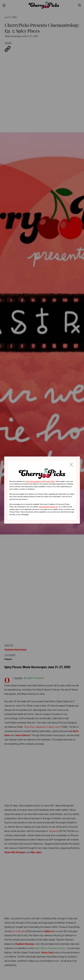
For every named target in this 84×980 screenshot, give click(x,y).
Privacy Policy (50, 481)
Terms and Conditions (33, 481)
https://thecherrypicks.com (48, 507)
